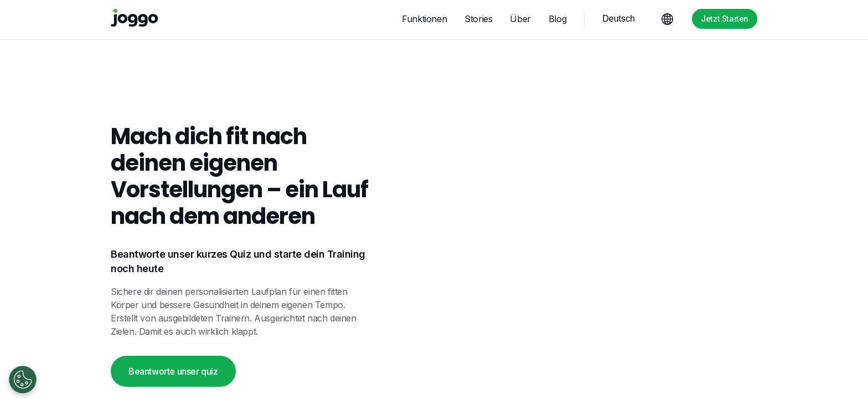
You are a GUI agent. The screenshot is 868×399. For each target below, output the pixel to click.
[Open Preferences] (23, 380)
